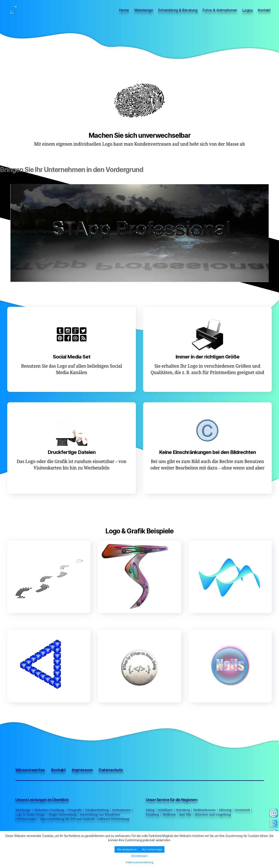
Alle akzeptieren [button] (127, 849)
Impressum (82, 770)
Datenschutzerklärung (139, 862)
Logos (248, 10)
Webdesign (144, 10)
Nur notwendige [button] (152, 849)
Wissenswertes (30, 770)
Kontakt (264, 10)
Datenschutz (111, 770)
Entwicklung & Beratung (178, 10)
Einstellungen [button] (140, 856)
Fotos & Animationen (220, 10)
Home (124, 10)
